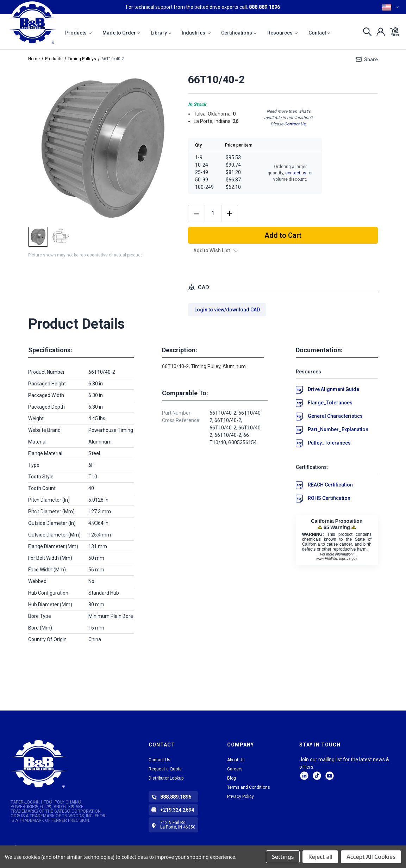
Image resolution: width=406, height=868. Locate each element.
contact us (296, 173)
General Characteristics (335, 416)
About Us (236, 760)
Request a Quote (165, 769)
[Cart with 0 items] (392, 32)
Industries (196, 33)
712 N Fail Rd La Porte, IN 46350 (178, 825)
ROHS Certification (329, 498)
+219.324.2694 (177, 810)
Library (161, 33)
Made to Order (121, 33)
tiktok (317, 776)
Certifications (239, 33)
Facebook (330, 776)
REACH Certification (330, 485)
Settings (283, 857)
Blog (232, 778)
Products (79, 33)
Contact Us (295, 124)
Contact (320, 33)
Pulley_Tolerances (329, 443)
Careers (235, 769)
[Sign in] (379, 32)
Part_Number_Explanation (338, 429)
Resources (283, 33)
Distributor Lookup (166, 778)
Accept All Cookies (371, 857)
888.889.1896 (264, 7)
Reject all (320, 857)
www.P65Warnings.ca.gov (337, 559)
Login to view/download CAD (227, 310)
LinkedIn (304, 776)
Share (371, 60)
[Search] (365, 32)
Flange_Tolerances (330, 403)
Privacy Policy (241, 796)
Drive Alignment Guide (333, 389)
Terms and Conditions (249, 787)
